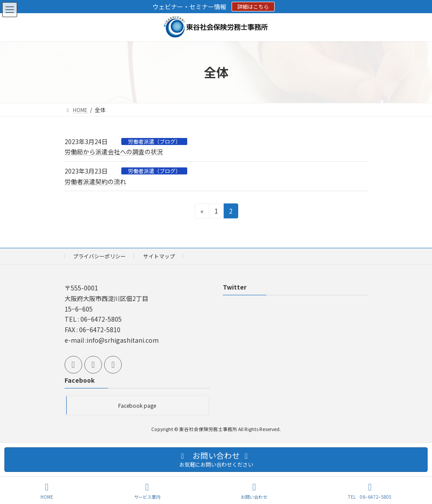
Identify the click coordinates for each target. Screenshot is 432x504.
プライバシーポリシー (99, 256)
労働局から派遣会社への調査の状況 (114, 152)
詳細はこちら (253, 6)
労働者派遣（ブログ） (154, 141)
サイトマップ (159, 256)
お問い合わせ (254, 491)
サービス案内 (147, 491)
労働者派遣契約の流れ (95, 181)
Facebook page (137, 405)
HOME (47, 491)
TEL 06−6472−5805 (370, 491)
